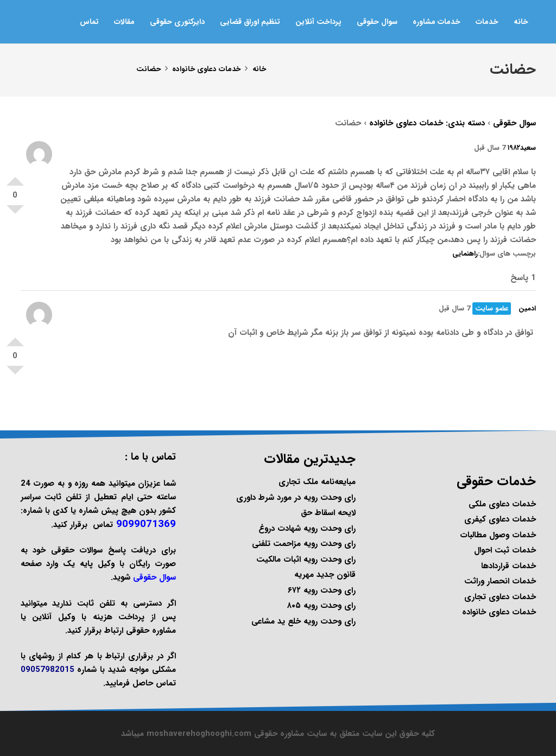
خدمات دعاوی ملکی (502, 504)
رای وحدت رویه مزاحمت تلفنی (304, 544)
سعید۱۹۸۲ (522, 148)
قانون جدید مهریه (325, 575)
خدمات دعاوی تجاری (500, 597)
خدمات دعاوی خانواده (499, 612)
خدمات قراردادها (508, 566)
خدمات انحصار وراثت (500, 581)
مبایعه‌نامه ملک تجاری (317, 482)
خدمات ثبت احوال (505, 550)
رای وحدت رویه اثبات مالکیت (306, 560)
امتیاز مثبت (15, 177)
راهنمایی (465, 254)
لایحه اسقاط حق (328, 513)
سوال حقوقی (514, 123)
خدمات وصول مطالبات (498, 535)
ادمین (527, 309)
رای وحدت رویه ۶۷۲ (322, 590)
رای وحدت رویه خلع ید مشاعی (304, 621)
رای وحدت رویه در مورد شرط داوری (296, 498)
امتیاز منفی (15, 214)
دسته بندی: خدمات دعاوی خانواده (427, 123)
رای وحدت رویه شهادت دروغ (307, 529)
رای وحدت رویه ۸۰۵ (321, 606)
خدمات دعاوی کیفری (500, 519)
